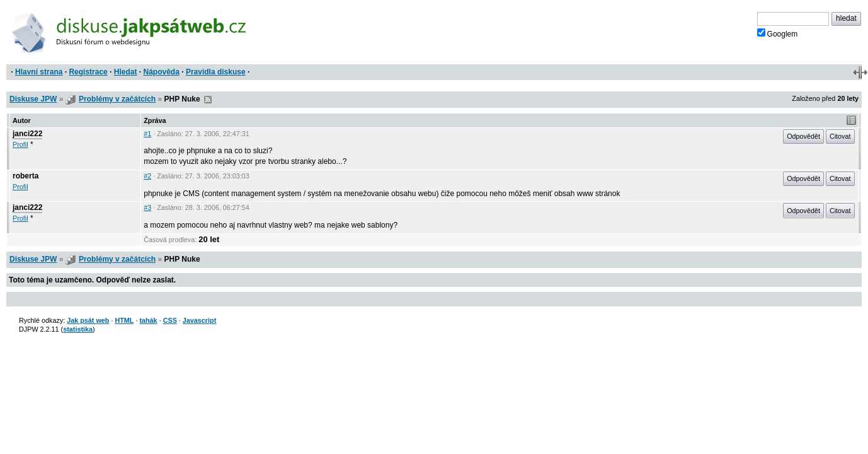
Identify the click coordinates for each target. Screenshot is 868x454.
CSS (170, 320)
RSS (208, 100)
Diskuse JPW (33, 99)
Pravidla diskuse (216, 72)
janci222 (27, 134)
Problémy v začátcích (117, 99)
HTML (124, 320)
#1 (147, 134)
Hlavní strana (39, 72)
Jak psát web (88, 320)
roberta (26, 176)
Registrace (88, 72)
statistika (78, 329)
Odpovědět (803, 136)
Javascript (199, 320)
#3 (147, 207)
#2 (147, 176)
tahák (148, 320)
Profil (20, 144)
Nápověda (162, 72)
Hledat (126, 72)
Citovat (840, 136)
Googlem (778, 33)
